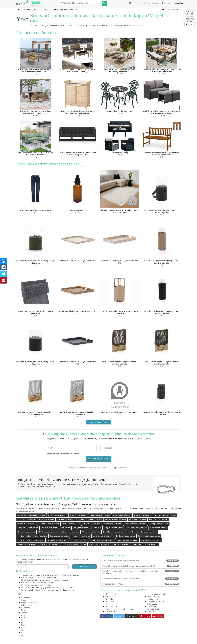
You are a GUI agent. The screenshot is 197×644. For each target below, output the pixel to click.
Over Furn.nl (110, 597)
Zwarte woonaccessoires (71, 524)
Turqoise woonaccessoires (114, 528)
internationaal (45, 585)
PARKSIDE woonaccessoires (49, 524)
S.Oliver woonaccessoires (122, 515)
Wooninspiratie (154, 609)
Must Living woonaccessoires (51, 544)
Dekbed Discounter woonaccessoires (143, 532)
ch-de (24, 615)
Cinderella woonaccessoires (28, 528)
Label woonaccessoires (138, 519)
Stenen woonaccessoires (121, 544)
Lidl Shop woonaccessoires (158, 524)
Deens (24, 633)
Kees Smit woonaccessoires (69, 532)
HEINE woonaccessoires (79, 515)
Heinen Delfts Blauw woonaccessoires (31, 515)
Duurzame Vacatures (30, 585)
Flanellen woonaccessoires (125, 536)
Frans (23, 600)
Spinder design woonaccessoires (102, 540)
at (22, 635)
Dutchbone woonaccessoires (135, 524)
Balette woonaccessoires (113, 524)
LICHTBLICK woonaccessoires (165, 515)
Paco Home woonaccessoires (115, 519)
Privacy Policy (111, 612)
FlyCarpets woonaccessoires (137, 528)
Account (166, 3)
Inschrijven (84, 566)
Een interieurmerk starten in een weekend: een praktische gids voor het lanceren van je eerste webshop (141, 572)
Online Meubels (112, 594)
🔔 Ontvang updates (98, 459)
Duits (23, 620)
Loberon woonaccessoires (100, 515)
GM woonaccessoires (46, 519)
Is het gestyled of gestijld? (141, 584)
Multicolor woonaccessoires (67, 519)
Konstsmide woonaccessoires (91, 519)
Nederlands (26, 597)
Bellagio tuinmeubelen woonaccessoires (55, 528)
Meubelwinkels (111, 607)
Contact (151, 612)
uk (22, 630)
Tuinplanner (152, 604)
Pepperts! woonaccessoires (27, 544)
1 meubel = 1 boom (156, 602)
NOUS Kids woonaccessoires (99, 544)
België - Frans (27, 605)
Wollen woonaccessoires (91, 532)
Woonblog (110, 599)
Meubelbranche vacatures (158, 594)
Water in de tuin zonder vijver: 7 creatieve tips (141, 561)
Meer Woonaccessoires (99, 422)
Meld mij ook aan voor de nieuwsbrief (62, 454)
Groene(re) (36, 3)
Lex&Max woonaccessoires (103, 536)
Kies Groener (26, 582)
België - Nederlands (29, 602)
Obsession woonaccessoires (128, 540)
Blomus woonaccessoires (158, 519)
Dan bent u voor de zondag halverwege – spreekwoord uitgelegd (141, 566)
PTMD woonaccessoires (143, 515)
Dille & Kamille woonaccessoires (115, 532)
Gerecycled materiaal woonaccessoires (87, 528)
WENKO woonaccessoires (47, 532)
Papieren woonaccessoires (60, 536)
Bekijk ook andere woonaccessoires (51, 164)
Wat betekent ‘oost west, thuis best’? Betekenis (141, 579)
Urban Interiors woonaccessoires (145, 544)
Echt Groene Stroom (30, 580)
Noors (24, 610)
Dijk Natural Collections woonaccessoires (32, 536)
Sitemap (109, 604)
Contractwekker (28, 587)
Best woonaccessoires (79, 540)
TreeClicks (25, 575)
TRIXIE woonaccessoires (92, 524)
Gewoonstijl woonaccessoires (75, 544)
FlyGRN (24, 577)
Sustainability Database (31, 590)
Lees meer (189, 24)
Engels (24, 625)
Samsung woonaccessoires (57, 515)
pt (22, 623)
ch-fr (23, 618)
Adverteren (152, 607)
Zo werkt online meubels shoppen (119, 609)
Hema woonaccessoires (26, 532)
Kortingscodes (153, 599)
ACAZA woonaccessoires (27, 519)
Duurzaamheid (153, 597)
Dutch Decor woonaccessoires (149, 536)
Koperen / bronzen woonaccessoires (31, 540)
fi (22, 628)
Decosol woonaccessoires (27, 524)
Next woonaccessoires (158, 528)
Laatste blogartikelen (112, 555)
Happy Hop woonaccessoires (58, 540)
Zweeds (24, 613)
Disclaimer (110, 602)
